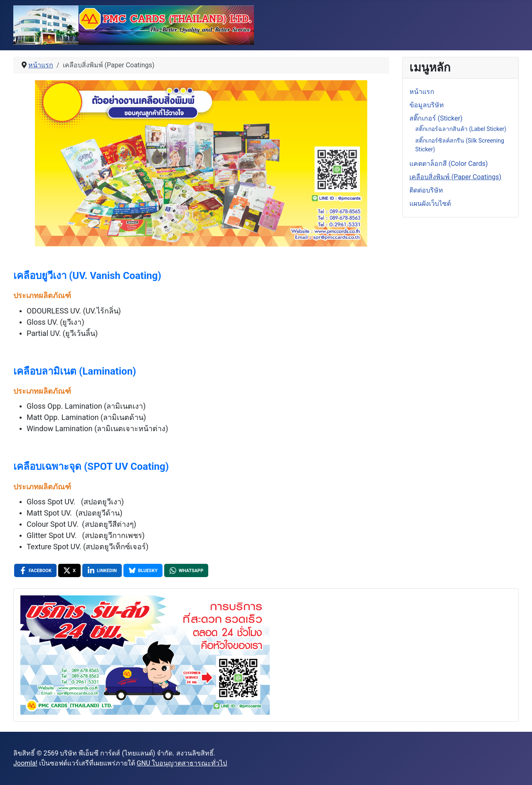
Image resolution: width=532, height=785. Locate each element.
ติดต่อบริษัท (426, 190)
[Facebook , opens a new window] (35, 570)
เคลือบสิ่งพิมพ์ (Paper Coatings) (455, 177)
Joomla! (25, 763)
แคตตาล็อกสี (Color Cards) (449, 164)
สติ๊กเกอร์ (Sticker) (436, 118)
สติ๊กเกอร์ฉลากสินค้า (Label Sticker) (461, 129)
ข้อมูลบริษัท (427, 105)
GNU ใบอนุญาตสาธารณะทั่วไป (182, 763)
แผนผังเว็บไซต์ (430, 204)
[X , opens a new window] (69, 570)
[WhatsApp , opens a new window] (186, 570)
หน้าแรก (422, 92)
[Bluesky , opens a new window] (143, 570)
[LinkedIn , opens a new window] (102, 570)
